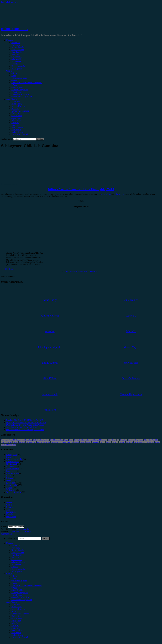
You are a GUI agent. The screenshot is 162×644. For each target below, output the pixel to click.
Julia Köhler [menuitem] (17, 623)
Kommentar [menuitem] (16, 564)
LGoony (53, 442)
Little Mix (59, 442)
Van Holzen (129, 442)
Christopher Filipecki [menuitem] (20, 614)
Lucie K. (15, 123)
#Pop (14, 76)
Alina (108, 194)
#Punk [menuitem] (14, 588)
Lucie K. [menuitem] (15, 625)
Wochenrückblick (14, 492)
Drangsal (97, 440)
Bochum (57, 440)
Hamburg (9, 442)
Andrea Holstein (18, 106)
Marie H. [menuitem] (15, 628)
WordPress (16, 531)
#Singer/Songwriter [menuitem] (20, 593)
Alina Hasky (17, 104)
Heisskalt (15, 442)
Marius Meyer (17, 127)
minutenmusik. (14, 29)
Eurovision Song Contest (135, 440)
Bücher (9, 457)
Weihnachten (150, 442)
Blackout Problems (43, 440)
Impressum (11, 507)
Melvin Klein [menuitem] (17, 635)
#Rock (14, 73)
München (83, 442)
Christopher (120, 194)
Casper (66, 440)
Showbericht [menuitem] (17, 555)
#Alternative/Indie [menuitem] (19, 581)
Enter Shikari (112, 440)
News (9, 480)
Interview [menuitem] (15, 557)
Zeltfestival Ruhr (11, 445)
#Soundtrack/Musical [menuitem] (20, 597)
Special (15, 64)
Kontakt (10, 514)
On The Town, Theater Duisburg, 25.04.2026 (25, 430)
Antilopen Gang (27, 440)
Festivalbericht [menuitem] (18, 553)
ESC (118, 440)
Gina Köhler (17, 116)
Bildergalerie (17, 68)
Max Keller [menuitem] (16, 633)
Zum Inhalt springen (10, 2)
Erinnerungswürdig (20, 66)
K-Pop (28, 442)
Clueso (71, 440)
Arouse (27, 531)
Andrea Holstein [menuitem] (18, 609)
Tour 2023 (122, 442)
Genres (9, 71)
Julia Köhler (17, 120)
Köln (38, 442)
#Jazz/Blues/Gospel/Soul (22, 97)
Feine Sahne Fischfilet (151, 440)
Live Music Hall (68, 442)
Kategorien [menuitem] (11, 543)
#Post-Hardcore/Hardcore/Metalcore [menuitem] (27, 585)
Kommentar (16, 61)
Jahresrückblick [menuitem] (18, 562)
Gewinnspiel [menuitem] (17, 560)
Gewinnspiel (17, 57)
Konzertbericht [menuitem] (18, 550)
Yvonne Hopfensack (20, 134)
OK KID (102, 442)
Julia (103, 194)
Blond (52, 440)
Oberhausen (95, 442)
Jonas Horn (16, 118)
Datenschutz (11, 502)
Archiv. (4, 527)
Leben (9, 476)
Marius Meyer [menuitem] (17, 630)
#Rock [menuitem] (14, 576)
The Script (115, 442)
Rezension (16, 43)
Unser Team (16, 101)
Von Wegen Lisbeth (140, 442)
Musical (77, 442)
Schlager (108, 442)
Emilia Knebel (18, 113)
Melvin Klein (17, 132)
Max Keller (16, 130)
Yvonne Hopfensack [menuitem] (20, 637)
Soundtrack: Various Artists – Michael (22, 427)
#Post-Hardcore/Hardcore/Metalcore (27, 83)
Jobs (8, 509)
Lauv (42, 442)
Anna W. (15, 108)
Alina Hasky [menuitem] (17, 607)
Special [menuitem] (15, 567)
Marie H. (15, 125)
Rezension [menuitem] (16, 545)
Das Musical (78, 440)
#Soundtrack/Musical (20, 94)
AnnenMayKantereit (16, 440)
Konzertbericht (18, 47)
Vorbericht (16, 45)
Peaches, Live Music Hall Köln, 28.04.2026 (25, 420)
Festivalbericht (18, 50)
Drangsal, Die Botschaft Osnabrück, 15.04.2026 (26, 423)
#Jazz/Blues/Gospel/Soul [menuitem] (22, 600)
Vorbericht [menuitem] (16, 548)
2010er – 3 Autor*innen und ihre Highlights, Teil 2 (81, 189)
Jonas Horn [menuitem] (16, 621)
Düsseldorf (104, 440)
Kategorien (11, 40)
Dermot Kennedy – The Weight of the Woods (25, 425)
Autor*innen (12, 99)
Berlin (35, 440)
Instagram (22, 442)
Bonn (62, 440)
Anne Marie (5, 440)
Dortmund (90, 440)
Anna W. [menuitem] (15, 611)
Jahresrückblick (18, 59)
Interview (15, 54)
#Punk (14, 85)
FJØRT (3, 442)
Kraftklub (33, 442)
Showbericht (17, 52)
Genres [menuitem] (9, 574)
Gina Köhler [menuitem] (17, 618)
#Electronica (17, 92)
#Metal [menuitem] (14, 583)
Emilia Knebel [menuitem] (18, 616)
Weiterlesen (9, 269)
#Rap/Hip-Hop (18, 87)
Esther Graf (124, 440)
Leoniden (47, 442)
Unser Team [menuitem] (16, 604)
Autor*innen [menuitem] (12, 602)
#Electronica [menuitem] (17, 595)
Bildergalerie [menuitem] (17, 571)
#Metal (14, 80)
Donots (84, 440)
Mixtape (10, 478)
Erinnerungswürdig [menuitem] (20, 569)
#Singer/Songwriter (20, 90)
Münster (89, 442)
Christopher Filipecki (20, 111)
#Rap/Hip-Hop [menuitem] (18, 590)
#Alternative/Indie (19, 78)
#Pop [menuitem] (14, 578)
